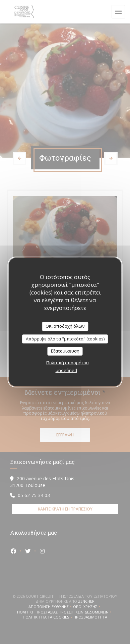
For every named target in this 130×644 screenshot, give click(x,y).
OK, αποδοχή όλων (65, 326)
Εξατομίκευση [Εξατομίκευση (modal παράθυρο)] (65, 351)
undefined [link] (66, 370)
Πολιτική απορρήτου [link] (68, 363)
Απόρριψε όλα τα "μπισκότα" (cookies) (65, 339)
